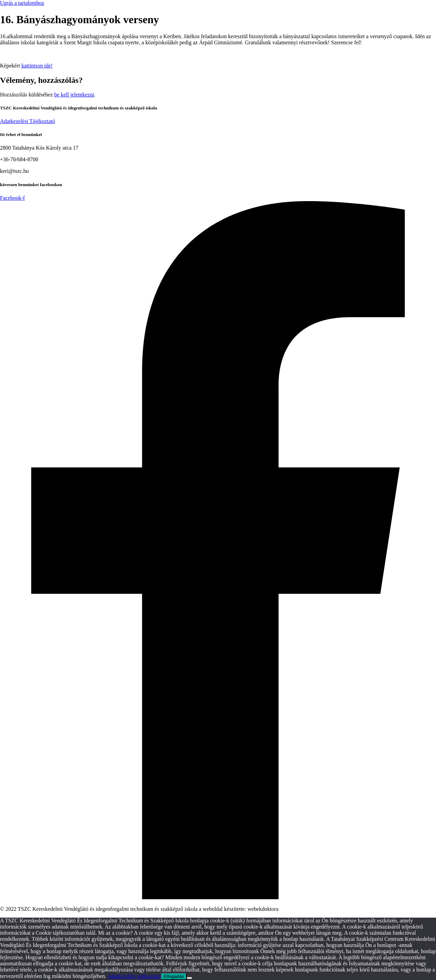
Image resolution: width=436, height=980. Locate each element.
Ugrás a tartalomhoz (22, 3)
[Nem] (189, 978)
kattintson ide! (37, 66)
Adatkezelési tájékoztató (134, 976)
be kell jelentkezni (74, 95)
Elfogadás (174, 976)
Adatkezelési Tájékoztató (28, 121)
